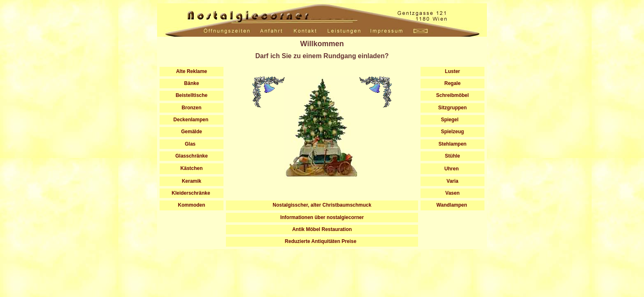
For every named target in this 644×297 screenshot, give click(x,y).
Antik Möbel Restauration (322, 229)
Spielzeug (452, 132)
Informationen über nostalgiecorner (322, 217)
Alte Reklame (192, 71)
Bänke (192, 83)
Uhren (451, 169)
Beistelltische (192, 95)
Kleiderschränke (192, 193)
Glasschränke (192, 156)
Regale (452, 83)
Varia (452, 181)
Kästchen (192, 168)
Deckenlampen (192, 120)
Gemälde (192, 132)
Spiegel (452, 120)
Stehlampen (452, 144)
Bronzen (192, 108)
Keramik (192, 181)
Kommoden (192, 205)
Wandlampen (452, 205)
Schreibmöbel (452, 95)
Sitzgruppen (452, 108)
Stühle (452, 156)
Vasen (452, 193)
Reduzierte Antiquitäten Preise (322, 241)
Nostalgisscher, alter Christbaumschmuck (322, 205)
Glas (192, 144)
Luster (452, 71)
